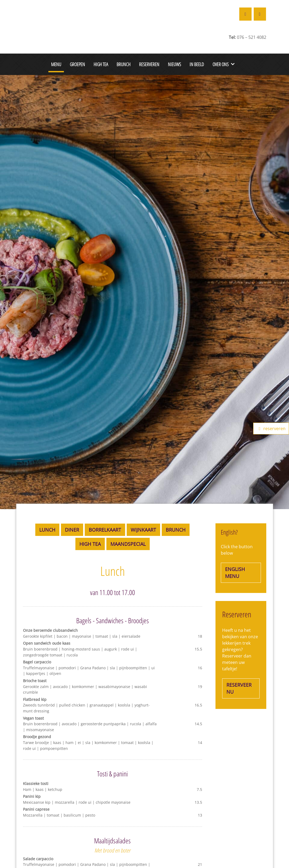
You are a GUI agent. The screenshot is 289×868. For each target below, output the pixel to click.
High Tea (101, 64)
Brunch (124, 64)
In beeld (197, 64)
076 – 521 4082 (252, 37)
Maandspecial (128, 544)
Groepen (77, 64)
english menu (235, 573)
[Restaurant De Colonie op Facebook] (245, 14)
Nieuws (174, 64)
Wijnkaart (143, 530)
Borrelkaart (105, 530)
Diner (72, 530)
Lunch (47, 530)
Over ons (221, 64)
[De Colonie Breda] (50, 20)
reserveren (271, 429)
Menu (56, 64)
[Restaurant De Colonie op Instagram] (260, 14)
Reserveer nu (239, 688)
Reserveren (149, 64)
